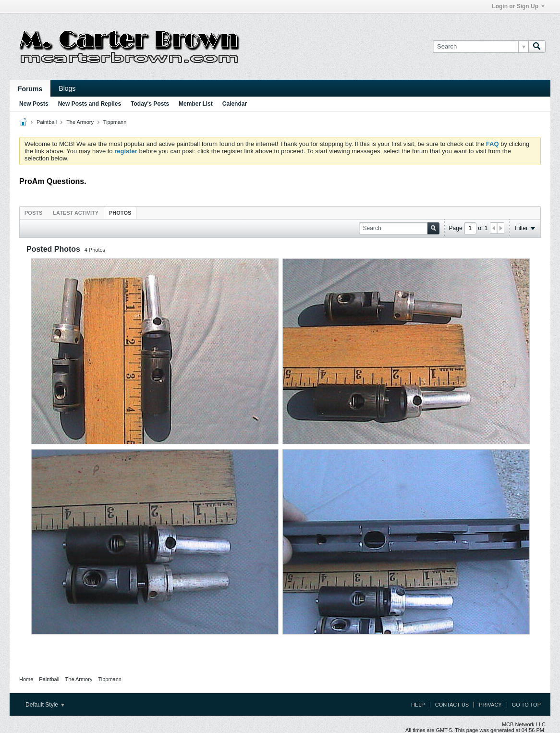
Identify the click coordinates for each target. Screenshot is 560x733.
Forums (30, 89)
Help (418, 705)
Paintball (47, 122)
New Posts (34, 104)
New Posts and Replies (90, 104)
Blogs (67, 88)
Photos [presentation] (120, 213)
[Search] (481, 47)
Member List (196, 104)
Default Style (45, 705)
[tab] (33, 213)
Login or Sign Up (518, 6)
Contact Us (452, 705)
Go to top (526, 705)
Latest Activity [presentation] (76, 213)
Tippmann (115, 122)
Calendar (235, 104)
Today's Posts (150, 104)
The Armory (80, 122)
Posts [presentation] (33, 213)
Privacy (490, 705)
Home (26, 679)
